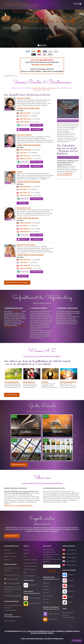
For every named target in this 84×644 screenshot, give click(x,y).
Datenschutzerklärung (31, 566)
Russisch (46, 593)
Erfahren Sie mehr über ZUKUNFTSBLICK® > (19, 506)
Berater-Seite (17, 311)
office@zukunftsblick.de (14, 596)
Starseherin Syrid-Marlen (26, 245)
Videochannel (53, 619)
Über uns (27, 550)
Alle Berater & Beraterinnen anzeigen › (17, 283)
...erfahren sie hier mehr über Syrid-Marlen (30, 255)
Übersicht (7, 550)
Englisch (46, 587)
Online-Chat (24, 129)
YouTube (71, 597)
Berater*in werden (10, 557)
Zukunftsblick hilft (35, 603)
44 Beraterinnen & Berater (43, 88)
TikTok (70, 602)
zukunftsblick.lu (71, 561)
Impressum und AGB (30, 563)
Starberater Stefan (24, 98)
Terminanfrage (37, 129)
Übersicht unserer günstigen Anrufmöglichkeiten (69, 615)
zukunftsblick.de (71, 554)
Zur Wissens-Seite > (12, 395)
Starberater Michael (24, 135)
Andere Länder (24, 125)
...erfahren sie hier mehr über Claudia (28, 182)
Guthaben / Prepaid (36, 125)
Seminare (7, 560)
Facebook (71, 575)
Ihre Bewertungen (29, 576)
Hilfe (25, 557)
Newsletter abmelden (30, 560)
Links (25, 573)
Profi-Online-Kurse (10, 553)
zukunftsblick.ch (71, 550)
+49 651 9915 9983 (13, 584)
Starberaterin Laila (23, 208)
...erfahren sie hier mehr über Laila (27, 218)
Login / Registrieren (10, 621)
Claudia (19, 172)
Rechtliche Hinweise (30, 569)
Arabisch (46, 583)
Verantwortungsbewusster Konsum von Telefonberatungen (13, 608)
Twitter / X (71, 591)
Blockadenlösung (12, 382)
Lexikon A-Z (33, 585)
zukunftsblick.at (71, 558)
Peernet (25, 631)
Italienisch (46, 590)
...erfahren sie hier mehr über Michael (28, 145)
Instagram (71, 580)
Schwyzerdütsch (48, 596)
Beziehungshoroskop (68, 382)
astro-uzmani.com (72, 565)
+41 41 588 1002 (12, 579)
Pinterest (71, 586)
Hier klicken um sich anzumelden (42, 65)
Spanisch (46, 599)
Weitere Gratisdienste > (19, 465)
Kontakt (26, 553)
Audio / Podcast (54, 614)
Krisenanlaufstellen (35, 598)
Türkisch (46, 603)
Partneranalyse (29, 382)
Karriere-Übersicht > (12, 536)
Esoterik (45, 382)
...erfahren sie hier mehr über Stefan (28, 108)
